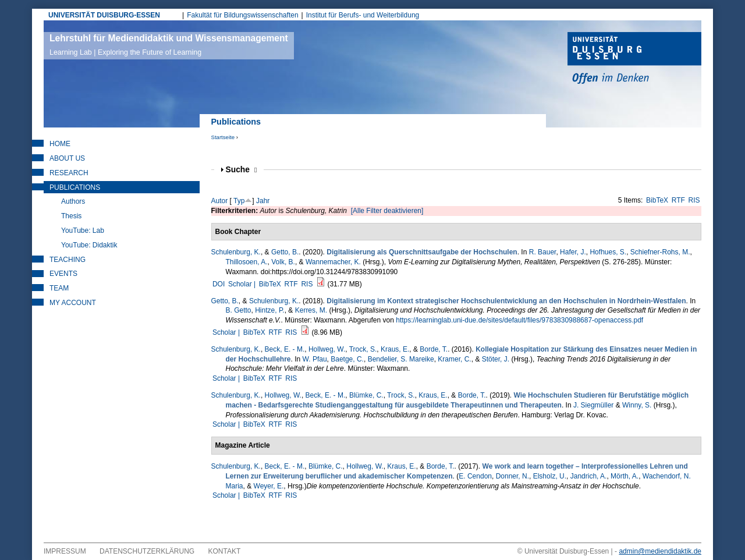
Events (63, 274)
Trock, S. (363, 349)
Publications (75, 187)
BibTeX (657, 200)
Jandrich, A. (589, 476)
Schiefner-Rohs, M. (660, 252)
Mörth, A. (625, 476)
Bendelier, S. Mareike (401, 359)
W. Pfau (315, 359)
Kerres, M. (311, 310)
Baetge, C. (347, 359)
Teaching (68, 260)
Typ (239, 201)
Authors (73, 201)
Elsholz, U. (550, 476)
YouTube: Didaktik (89, 245)
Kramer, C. (454, 359)
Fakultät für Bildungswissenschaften (242, 15)
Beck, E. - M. (285, 349)
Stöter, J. (496, 359)
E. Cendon (475, 476)
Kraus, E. (395, 349)
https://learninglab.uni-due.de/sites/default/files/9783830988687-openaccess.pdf (519, 320)
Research (69, 173)
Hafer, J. (573, 252)
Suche (242, 170)
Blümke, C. (366, 395)
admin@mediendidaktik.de (660, 551)
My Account (73, 303)
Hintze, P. (269, 310)
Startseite (223, 137)
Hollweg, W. (327, 349)
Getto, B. (285, 252)
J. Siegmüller (593, 405)
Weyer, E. (269, 486)
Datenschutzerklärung (147, 551)
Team (59, 288)
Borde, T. (434, 349)
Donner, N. (512, 476)
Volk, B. (283, 262)
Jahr (263, 201)
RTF (678, 200)
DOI (219, 284)
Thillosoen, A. (247, 262)
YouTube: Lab (83, 231)
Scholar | (243, 284)
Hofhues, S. (608, 252)
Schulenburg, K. (236, 252)
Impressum (65, 551)
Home (60, 144)
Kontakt (225, 551)
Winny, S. (637, 405)
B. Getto (239, 310)
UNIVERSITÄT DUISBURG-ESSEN (104, 15)
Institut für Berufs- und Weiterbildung (363, 15)
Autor (220, 201)
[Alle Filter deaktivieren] (387, 211)
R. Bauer (543, 252)
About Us (67, 158)
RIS (694, 200)
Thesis (71, 216)
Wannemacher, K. (333, 262)
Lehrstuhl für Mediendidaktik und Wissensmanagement (169, 45)
